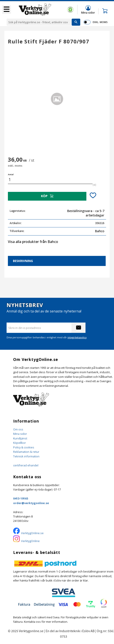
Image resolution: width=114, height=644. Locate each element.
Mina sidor (20, 434)
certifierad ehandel (26, 465)
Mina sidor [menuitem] (88, 12)
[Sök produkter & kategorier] (39, 22)
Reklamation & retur (26, 452)
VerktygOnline (30, 541)
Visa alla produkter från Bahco (33, 242)
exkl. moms (100, 22)
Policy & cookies (24, 447)
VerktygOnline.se (32, 533)
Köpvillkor (20, 443)
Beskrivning (23, 261)
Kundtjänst (20, 438)
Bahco (100, 231)
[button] (7, 10)
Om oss (18, 429)
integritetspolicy (77, 337)
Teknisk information (26, 456)
